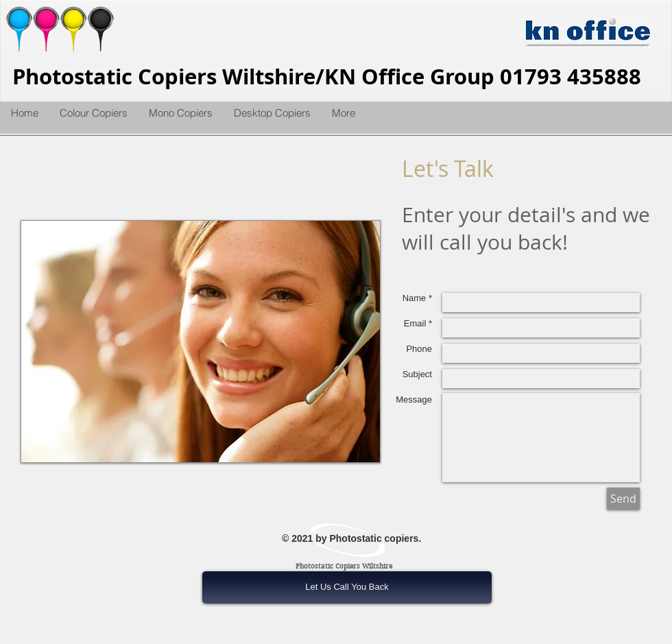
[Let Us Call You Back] (347, 587)
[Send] (623, 499)
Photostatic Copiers (117, 76)
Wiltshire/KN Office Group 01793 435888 (432, 76)
